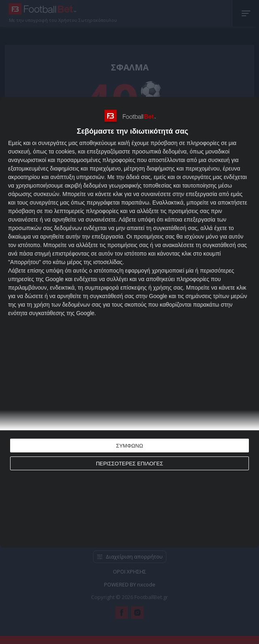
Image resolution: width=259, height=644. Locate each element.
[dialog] (129, 322)
